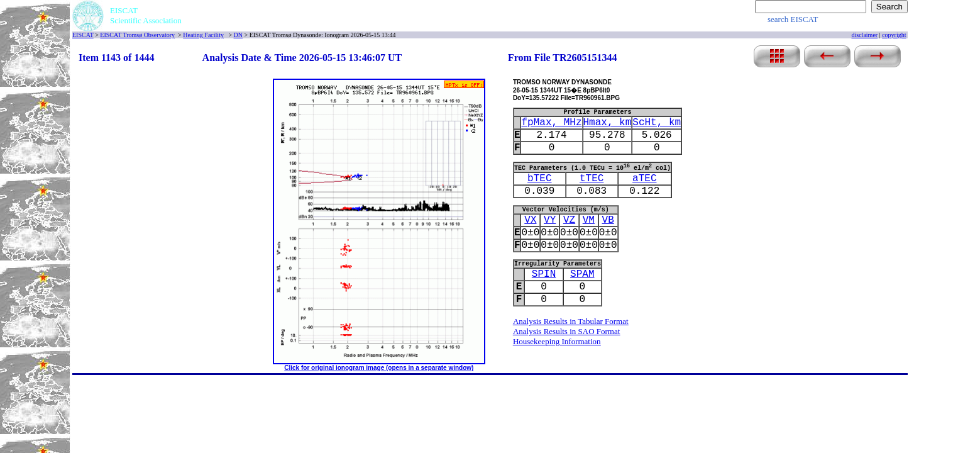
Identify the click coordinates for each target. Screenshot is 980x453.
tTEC (592, 179)
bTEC (539, 179)
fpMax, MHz (551, 123)
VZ (569, 220)
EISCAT (83, 35)
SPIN (544, 274)
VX (530, 220)
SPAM (582, 274)
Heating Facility (203, 35)
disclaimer (865, 35)
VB (608, 220)
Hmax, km (608, 123)
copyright (894, 35)
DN (238, 35)
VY (550, 220)
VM (589, 220)
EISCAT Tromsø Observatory (137, 35)
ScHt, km (657, 123)
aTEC (644, 179)
